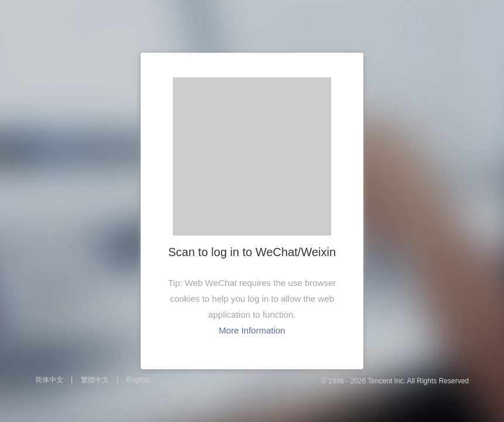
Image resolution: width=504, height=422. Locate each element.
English (138, 380)
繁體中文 (95, 380)
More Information (252, 330)
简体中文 (49, 380)
